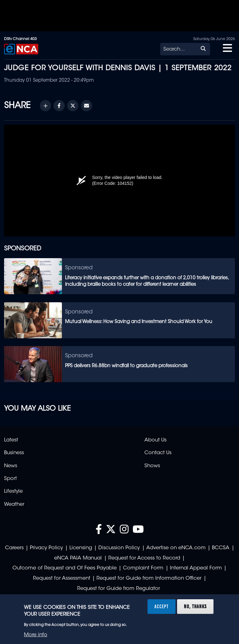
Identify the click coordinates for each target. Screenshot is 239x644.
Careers (14, 548)
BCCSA (221, 548)
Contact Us (158, 453)
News (11, 466)
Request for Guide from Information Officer (149, 578)
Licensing (81, 548)
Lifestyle (13, 491)
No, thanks (195, 606)
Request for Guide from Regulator (119, 589)
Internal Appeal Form (196, 568)
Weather (14, 505)
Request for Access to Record (144, 558)
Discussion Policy (119, 548)
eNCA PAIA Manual (78, 558)
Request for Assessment (62, 578)
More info (36, 635)
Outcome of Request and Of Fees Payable (65, 568)
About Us (155, 440)
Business (14, 453)
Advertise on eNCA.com (176, 548)
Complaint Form (143, 568)
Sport (10, 479)
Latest (11, 440)
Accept (162, 606)
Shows (152, 466)
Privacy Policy (46, 548)
